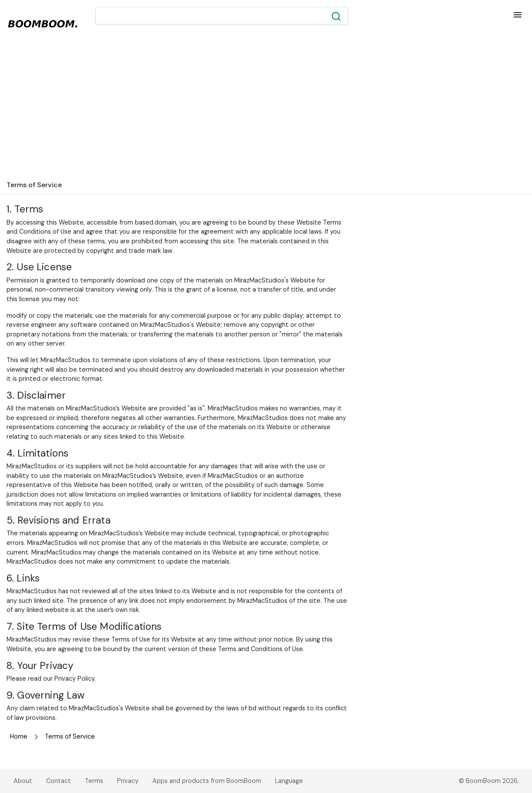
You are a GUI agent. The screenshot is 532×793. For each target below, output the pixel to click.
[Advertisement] (266, 111)
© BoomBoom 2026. (489, 781)
